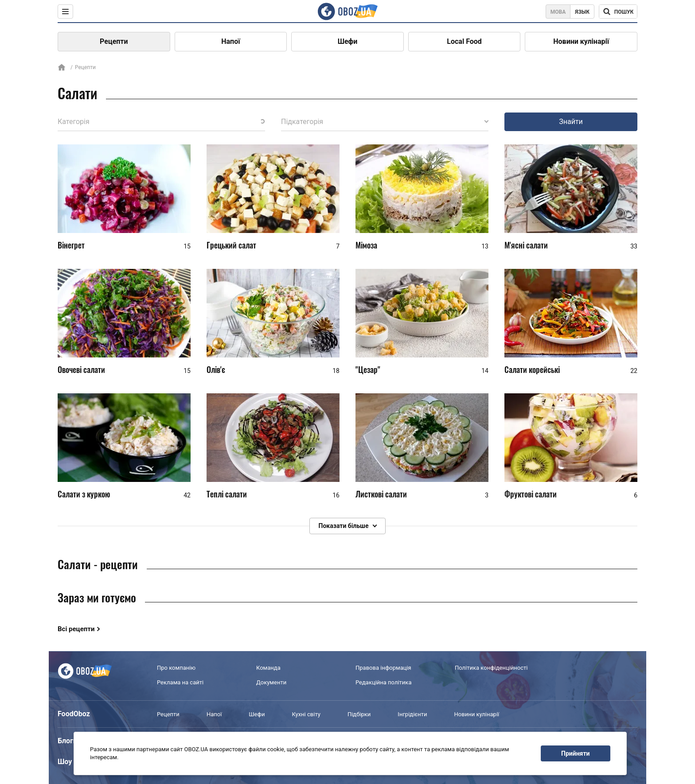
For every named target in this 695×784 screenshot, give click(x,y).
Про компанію (176, 668)
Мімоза (366, 245)
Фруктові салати (531, 494)
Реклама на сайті (180, 682)
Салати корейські (532, 369)
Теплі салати (227, 494)
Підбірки (359, 714)
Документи (271, 682)
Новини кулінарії (581, 41)
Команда (268, 668)
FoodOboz (74, 714)
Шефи (348, 41)
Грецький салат (231, 245)
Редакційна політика (383, 682)
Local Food (464, 41)
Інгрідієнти (412, 714)
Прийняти (575, 753)
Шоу (65, 762)
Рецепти (114, 41)
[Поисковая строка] (618, 12)
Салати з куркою (84, 494)
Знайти (571, 122)
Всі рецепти (76, 629)
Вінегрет (71, 245)
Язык (582, 12)
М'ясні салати (526, 245)
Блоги (67, 741)
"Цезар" (368, 369)
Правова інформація (383, 668)
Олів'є (216, 369)
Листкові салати (381, 494)
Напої (230, 41)
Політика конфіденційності (491, 668)
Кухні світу (306, 714)
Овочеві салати (81, 369)
